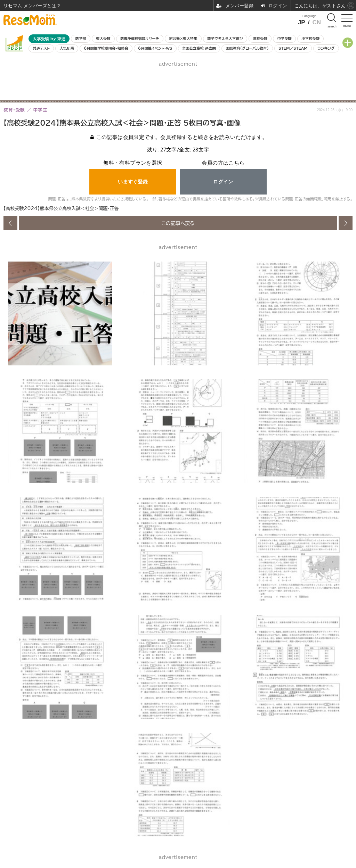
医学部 (81, 39)
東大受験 (103, 39)
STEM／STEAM (293, 48)
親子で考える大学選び (225, 39)
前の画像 (10, 223)
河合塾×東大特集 (183, 39)
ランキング (326, 48)
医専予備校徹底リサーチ (140, 39)
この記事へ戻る (178, 223)
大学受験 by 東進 (49, 39)
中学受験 (284, 39)
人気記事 (67, 48)
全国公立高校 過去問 (199, 48)
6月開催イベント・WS (155, 48)
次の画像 (346, 223)
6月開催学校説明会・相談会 (106, 48)
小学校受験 (310, 39)
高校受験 (260, 39)
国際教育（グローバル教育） (247, 48)
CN (317, 22)
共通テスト (41, 48)
